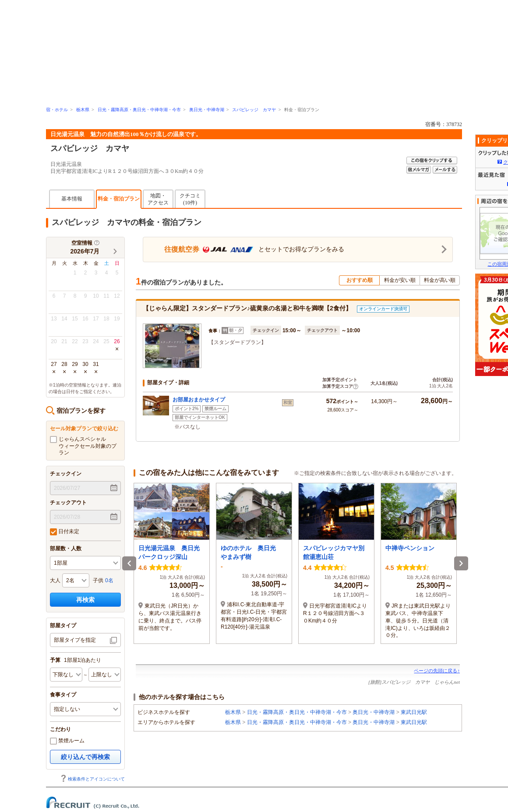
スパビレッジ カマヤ (254, 110)
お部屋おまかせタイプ (199, 400)
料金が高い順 (440, 280)
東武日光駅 (414, 712)
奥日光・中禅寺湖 (207, 110)
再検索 (85, 600)
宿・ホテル (57, 110)
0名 (109, 580)
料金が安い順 (400, 280)
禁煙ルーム (67, 741)
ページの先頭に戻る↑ (437, 671)
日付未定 (65, 532)
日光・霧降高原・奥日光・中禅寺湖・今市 (139, 110)
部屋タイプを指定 (75, 640)
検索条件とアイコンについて (92, 779)
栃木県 (83, 110)
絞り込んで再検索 (85, 757)
